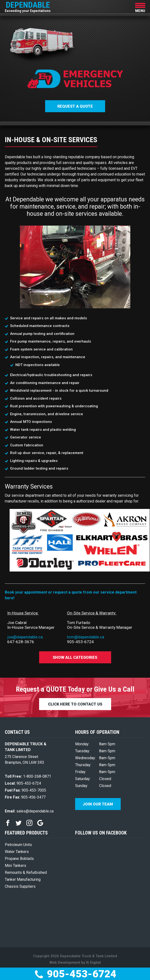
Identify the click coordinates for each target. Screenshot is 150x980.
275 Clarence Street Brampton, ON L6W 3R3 (24, 760)
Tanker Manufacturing (23, 879)
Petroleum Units (18, 845)
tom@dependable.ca (86, 637)
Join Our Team (98, 804)
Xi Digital (93, 962)
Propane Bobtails (19, 859)
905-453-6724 (75, 974)
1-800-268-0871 (28, 776)
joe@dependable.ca (25, 637)
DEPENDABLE (28, 6)
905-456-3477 (25, 797)
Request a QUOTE (75, 106)
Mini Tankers (15, 866)
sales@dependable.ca (29, 811)
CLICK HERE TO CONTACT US (75, 704)
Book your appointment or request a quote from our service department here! (71, 595)
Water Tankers (17, 852)
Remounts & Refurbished (26, 872)
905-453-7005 (25, 790)
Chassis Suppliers (20, 886)
